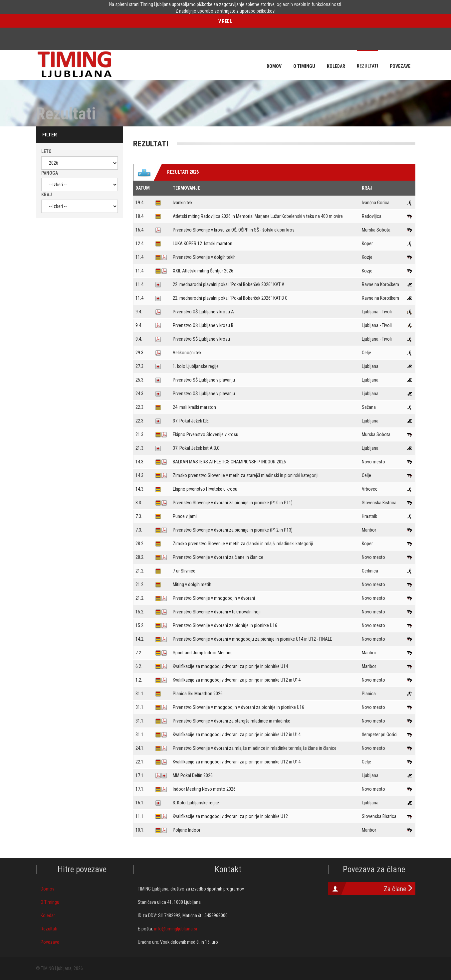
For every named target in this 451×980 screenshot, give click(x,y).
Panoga (50, 173)
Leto (46, 151)
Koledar (48, 915)
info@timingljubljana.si (176, 929)
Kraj (47, 195)
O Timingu (50, 902)
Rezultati (49, 929)
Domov (47, 889)
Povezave (50, 942)
